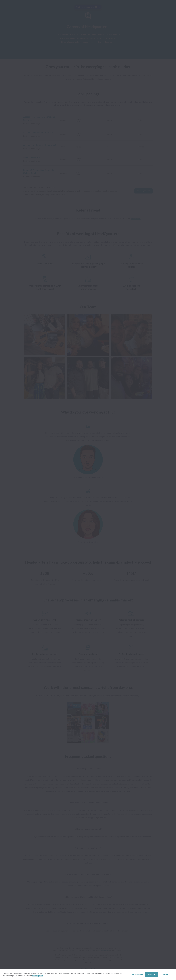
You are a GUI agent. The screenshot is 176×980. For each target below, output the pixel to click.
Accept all (151, 975)
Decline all (167, 975)
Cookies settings (137, 975)
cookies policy (37, 976)
